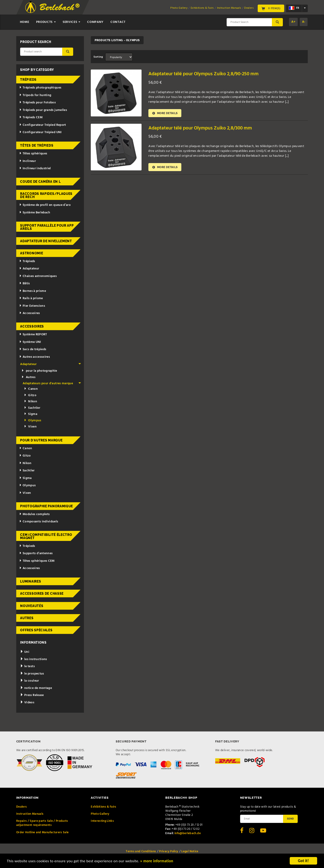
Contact (118, 22)
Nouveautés (32, 606)
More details (165, 113)
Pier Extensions (32, 306)
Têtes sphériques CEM (37, 561)
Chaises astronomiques (38, 276)
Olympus (33, 421)
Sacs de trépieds (33, 349)
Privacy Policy (169, 851)
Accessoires (30, 313)
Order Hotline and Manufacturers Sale (43, 832)
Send (290, 819)
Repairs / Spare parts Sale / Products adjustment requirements (42, 823)
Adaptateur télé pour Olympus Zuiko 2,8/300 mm (200, 128)
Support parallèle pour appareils (47, 227)
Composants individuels (39, 522)
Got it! (303, 861)
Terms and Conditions (141, 851)
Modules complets (34, 514)
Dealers (249, 8)
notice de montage (36, 688)
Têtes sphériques (33, 154)
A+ (293, 22)
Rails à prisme (31, 298)
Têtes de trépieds (37, 145)
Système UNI (30, 342)
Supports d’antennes (36, 553)
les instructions (33, 659)
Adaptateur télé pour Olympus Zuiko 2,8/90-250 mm (204, 74)
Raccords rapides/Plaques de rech (46, 195)
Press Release (32, 695)
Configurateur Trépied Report (43, 125)
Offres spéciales (36, 630)
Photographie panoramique (47, 506)
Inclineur (28, 161)
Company (95, 22)
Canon (31, 389)
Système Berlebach (35, 213)
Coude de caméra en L (40, 182)
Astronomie (32, 253)
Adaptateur (29, 269)
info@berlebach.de (188, 833)
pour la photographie (39, 371)
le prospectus (32, 674)
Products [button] (46, 22)
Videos (27, 703)
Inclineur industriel (35, 168)
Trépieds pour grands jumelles (43, 110)
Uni (25, 652)
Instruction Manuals (229, 8)
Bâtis (25, 284)
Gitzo (30, 395)
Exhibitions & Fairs (202, 8)
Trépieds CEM (31, 117)
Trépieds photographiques (40, 88)
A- (304, 22)
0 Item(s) (271, 8)
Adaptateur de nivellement (46, 241)
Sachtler (32, 408)
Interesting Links (102, 821)
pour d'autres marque (41, 440)
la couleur (29, 681)
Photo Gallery (179, 8)
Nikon (31, 402)
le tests (27, 666)
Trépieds (28, 80)
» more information (157, 861)
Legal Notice (190, 851)
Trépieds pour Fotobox (37, 103)
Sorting (98, 57)
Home (25, 22)
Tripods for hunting (35, 95)
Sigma (31, 414)
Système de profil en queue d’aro (45, 205)
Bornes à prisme (33, 291)
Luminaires (31, 581)
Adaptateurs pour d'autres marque (52, 383)
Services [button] (71, 22)
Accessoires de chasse (42, 594)
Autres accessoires (35, 357)
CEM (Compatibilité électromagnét (46, 536)
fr (294, 8)
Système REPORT (33, 335)
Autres (28, 377)
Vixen (30, 427)
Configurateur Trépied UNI (40, 132)
